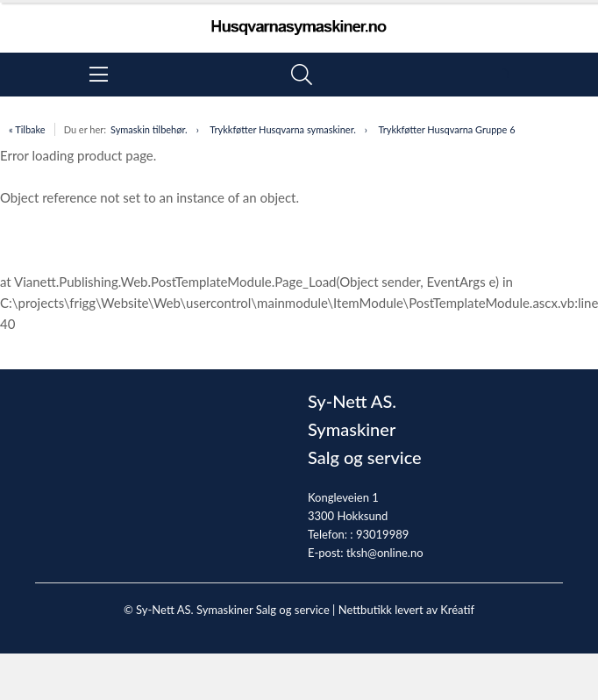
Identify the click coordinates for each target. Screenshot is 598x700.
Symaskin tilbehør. (149, 129)
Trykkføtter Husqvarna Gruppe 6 (446, 129)
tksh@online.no (385, 553)
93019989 (382, 534)
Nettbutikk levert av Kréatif (406, 610)
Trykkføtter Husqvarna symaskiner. (283, 129)
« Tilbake (27, 129)
